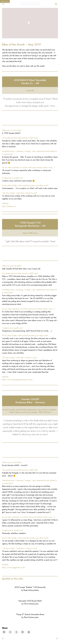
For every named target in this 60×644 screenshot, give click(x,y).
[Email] (29, 632)
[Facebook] (4, 632)
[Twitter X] (10, 632)
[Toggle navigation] (56, 4)
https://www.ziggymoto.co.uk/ (14, 568)
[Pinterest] (23, 632)
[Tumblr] (16, 632)
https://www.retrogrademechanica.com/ (17, 380)
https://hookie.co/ (9, 206)
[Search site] (3, 4)
